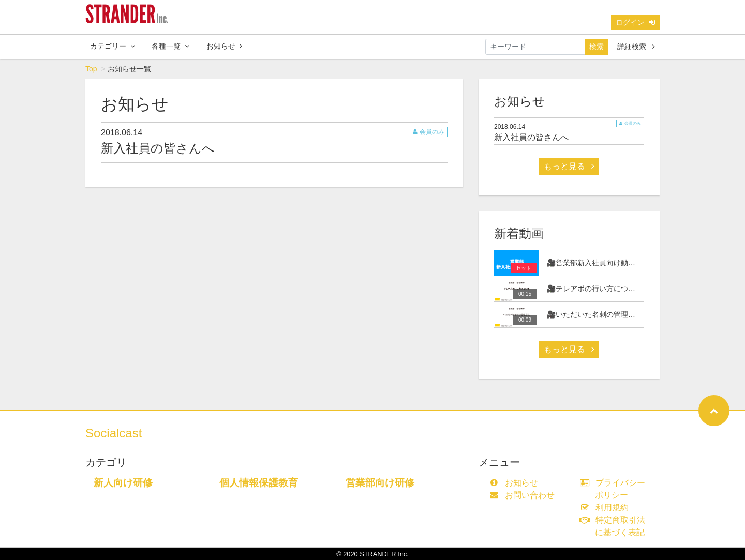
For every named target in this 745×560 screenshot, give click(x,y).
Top (91, 69)
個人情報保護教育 (259, 483)
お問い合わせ (524, 495)
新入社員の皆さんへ (158, 148)
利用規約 (607, 508)
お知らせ (224, 46)
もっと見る (569, 166)
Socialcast (114, 433)
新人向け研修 (123, 483)
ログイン (635, 22)
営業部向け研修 (380, 483)
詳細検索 (636, 47)
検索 (597, 47)
